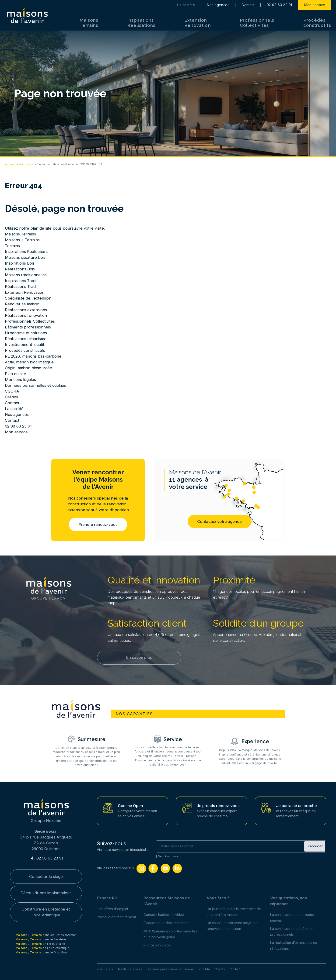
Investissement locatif (25, 345)
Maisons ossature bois (25, 257)
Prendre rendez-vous (98, 525)
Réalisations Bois (20, 269)
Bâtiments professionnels (28, 327)
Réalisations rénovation (26, 315)
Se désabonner (169, 856)
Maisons (22, 935)
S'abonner (315, 846)
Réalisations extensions (26, 310)
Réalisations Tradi (21, 286)
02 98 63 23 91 (279, 5)
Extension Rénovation (198, 22)
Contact (248, 5)
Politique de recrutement (116, 917)
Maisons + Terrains (22, 240)
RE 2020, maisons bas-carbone (33, 356)
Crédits (11, 397)
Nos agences (218, 5)
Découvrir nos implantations (46, 893)
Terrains (12, 246)
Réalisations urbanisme (26, 339)
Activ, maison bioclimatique (29, 362)
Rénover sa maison (22, 304)
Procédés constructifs (317, 22)
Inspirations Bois (20, 263)
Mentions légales (20, 380)
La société (186, 5)
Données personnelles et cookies (35, 385)
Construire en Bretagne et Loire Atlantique (46, 912)
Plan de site (16, 374)
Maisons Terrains (89, 22)
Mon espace (315, 5)
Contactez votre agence (220, 521)
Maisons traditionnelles (26, 275)
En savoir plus (139, 657)
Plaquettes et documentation (166, 923)
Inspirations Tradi (21, 281)
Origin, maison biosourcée (28, 368)
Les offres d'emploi (112, 909)
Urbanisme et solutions (26, 333)
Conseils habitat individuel (164, 915)
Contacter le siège (46, 876)
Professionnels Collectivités (257, 22)
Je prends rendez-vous (218, 806)
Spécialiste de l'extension (28, 298)
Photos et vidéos (157, 945)
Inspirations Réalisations (141, 22)
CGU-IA (12, 391)
